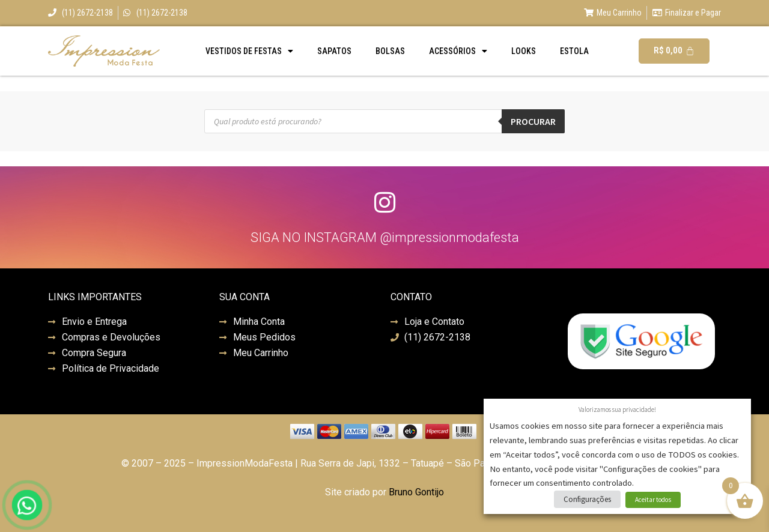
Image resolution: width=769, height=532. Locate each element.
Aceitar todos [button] (653, 500)
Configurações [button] (587, 499)
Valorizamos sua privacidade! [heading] (617, 410)
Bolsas (390, 51)
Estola (574, 51)
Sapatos (334, 51)
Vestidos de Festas (249, 51)
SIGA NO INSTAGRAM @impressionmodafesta (385, 237)
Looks (524, 51)
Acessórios (458, 51)
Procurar (533, 121)
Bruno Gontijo (416, 492)
